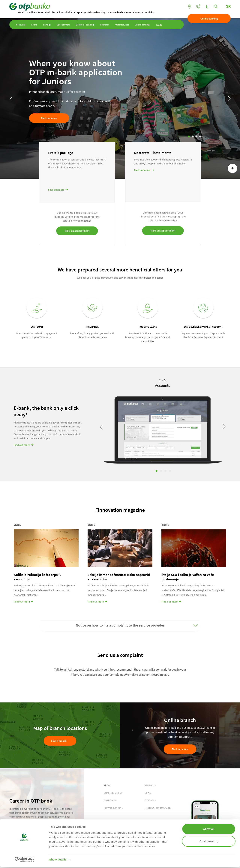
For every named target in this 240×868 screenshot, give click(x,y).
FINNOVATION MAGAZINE (158, 808)
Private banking (96, 12)
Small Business (35, 12)
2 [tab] (193, 136)
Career (137, 12)
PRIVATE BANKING (113, 808)
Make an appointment (77, 231)
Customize (209, 841)
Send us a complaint (120, 655)
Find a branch (59, 741)
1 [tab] (189, 136)
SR (228, 6)
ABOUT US (150, 785)
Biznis (17, 525)
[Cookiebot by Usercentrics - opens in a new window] (24, 860)
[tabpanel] (163, 425)
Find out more (49, 118)
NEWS (148, 793)
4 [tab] (200, 136)
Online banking (142, 25)
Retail (21, 12)
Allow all (209, 829)
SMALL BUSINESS (113, 793)
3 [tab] (196, 136)
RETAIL (107, 785)
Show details (58, 859)
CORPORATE (110, 800)
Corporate (80, 12)
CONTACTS (150, 800)
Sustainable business (119, 12)
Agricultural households (59, 12)
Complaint (148, 12)
